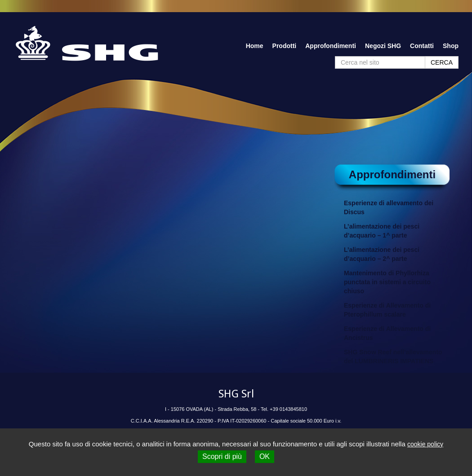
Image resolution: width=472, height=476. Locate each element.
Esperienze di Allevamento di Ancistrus (387, 333)
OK (265, 456)
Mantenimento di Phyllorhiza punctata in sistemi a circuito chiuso (387, 282)
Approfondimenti (331, 46)
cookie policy (425, 444)
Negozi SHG (383, 46)
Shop (451, 46)
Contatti (422, 46)
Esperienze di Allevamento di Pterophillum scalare (387, 310)
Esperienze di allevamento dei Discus (389, 207)
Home (255, 46)
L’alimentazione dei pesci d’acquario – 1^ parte (382, 231)
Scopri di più (222, 456)
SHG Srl (236, 394)
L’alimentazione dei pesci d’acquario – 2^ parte (382, 254)
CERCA (442, 62)
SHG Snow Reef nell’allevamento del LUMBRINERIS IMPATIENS (393, 357)
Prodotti (285, 46)
